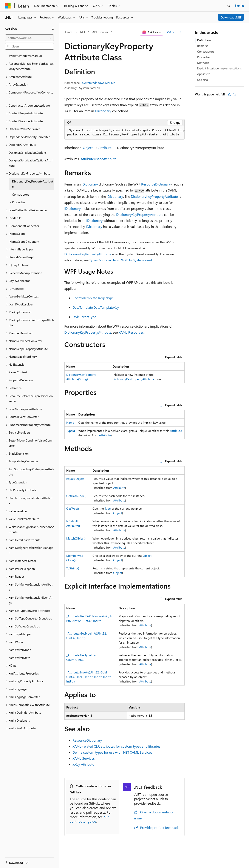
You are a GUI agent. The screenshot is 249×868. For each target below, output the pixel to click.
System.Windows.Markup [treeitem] (25, 56)
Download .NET (231, 17)
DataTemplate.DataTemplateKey (96, 307)
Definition (204, 40)
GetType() (73, 508)
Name (70, 422)
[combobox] (29, 38)
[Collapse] (53, 29)
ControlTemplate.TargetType (93, 298)
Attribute (105, 148)
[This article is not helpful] (235, 94)
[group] (124, 133)
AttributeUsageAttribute (98, 159)
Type (108, 508)
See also (203, 80)
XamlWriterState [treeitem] (19, 658)
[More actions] (181, 32)
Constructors (206, 51)
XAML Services (84, 758)
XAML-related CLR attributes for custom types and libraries (116, 746)
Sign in (239, 5)
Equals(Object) (76, 479)
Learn (69, 32)
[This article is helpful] (230, 94)
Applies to (204, 74)
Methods (203, 63)
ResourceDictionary (156, 184)
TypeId (71, 431)
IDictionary (103, 111)
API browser (100, 32)
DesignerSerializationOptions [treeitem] (28, 153)
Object (88, 148)
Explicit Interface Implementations (219, 68)
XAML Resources (131, 332)
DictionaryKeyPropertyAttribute (154, 196)
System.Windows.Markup (99, 83)
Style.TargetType (84, 317)
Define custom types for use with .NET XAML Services (112, 752)
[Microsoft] (8, 6)
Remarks (203, 46)
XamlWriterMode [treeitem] (20, 650)
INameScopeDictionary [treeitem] (24, 242)
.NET (82, 32)
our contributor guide (89, 819)
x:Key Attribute (83, 764)
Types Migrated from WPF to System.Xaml (121, 260)
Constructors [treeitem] (21, 194)
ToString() (73, 568)
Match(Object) (76, 538)
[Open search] (229, 6)
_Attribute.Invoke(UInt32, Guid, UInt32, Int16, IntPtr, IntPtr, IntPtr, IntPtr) (89, 677)
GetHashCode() (76, 496)
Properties (204, 57)
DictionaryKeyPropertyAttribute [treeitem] (33, 184)
